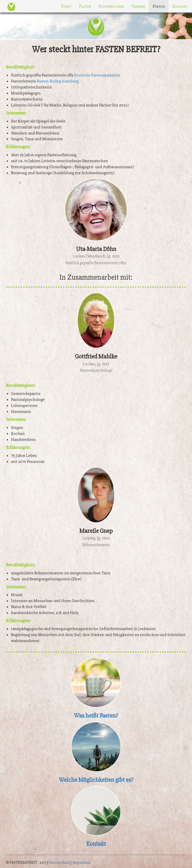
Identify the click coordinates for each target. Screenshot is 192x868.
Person (159, 6)
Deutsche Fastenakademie (97, 75)
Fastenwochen (111, 6)
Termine (138, 6)
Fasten (85, 6)
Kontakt (180, 6)
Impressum (82, 863)
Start (66, 6)
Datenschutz (59, 863)
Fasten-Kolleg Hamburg (58, 81)
